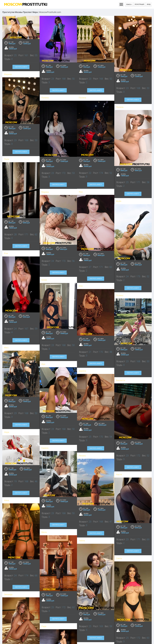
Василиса (83, 571)
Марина (8, 74)
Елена (7, 636)
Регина (119, 565)
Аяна (7, 459)
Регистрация (139, 4)
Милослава (47, 637)
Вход (149, 4)
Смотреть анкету (21, 67)
